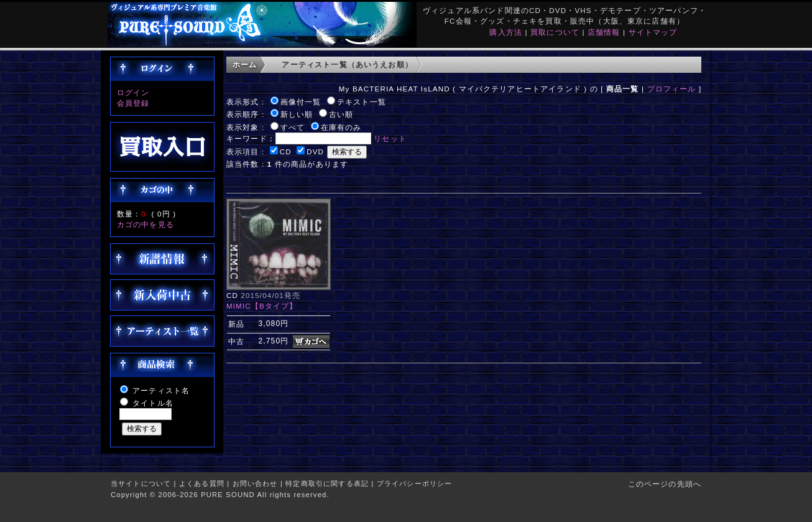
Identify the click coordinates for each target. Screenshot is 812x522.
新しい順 (297, 114)
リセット (390, 138)
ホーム (245, 64)
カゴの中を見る (145, 224)
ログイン (133, 92)
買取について (555, 32)
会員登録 (133, 103)
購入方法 (506, 32)
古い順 (341, 114)
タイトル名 (153, 403)
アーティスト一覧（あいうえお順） (347, 64)
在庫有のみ (341, 127)
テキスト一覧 (362, 102)
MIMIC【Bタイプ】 (262, 306)
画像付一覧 (301, 102)
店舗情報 (604, 32)
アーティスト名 (161, 390)
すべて (293, 127)
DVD (315, 151)
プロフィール (672, 89)
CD (286, 151)
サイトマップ (653, 32)
